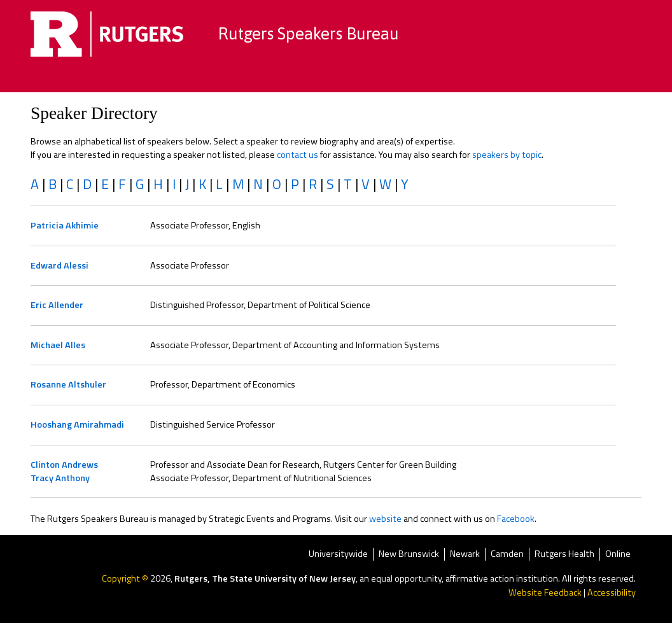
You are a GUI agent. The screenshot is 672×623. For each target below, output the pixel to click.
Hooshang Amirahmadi (77, 424)
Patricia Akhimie (65, 225)
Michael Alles (58, 345)
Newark (465, 555)
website (385, 519)
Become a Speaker (441, 80)
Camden (507, 555)
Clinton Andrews (64, 465)
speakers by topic (507, 155)
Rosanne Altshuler (68, 384)
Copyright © (126, 578)
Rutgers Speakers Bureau (308, 33)
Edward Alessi (59, 265)
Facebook (516, 519)
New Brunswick (409, 555)
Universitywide (338, 555)
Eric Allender (57, 305)
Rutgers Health (564, 555)
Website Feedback (545, 592)
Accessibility (612, 592)
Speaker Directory (338, 80)
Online (618, 555)
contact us (297, 155)
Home (161, 80)
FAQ (515, 80)
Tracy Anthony (60, 478)
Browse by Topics (237, 80)
